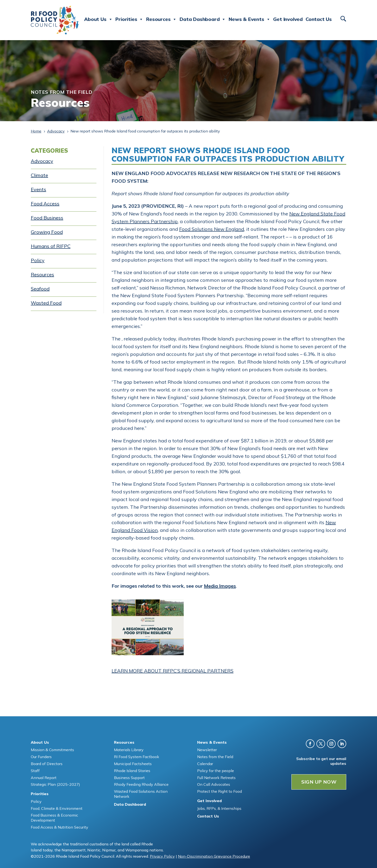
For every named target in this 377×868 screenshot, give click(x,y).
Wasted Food (46, 303)
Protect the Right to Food (220, 791)
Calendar (205, 764)
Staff (35, 771)
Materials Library (129, 750)
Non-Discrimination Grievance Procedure (214, 856)
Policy (38, 260)
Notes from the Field (215, 757)
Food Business (47, 218)
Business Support (129, 778)
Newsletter (207, 750)
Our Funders (41, 757)
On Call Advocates (214, 784)
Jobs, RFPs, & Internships (219, 808)
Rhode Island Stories (132, 771)
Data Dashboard (203, 19)
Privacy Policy (162, 856)
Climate (39, 175)
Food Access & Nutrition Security (60, 827)
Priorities (129, 19)
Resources (161, 19)
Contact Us (319, 19)
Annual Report (44, 778)
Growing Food (47, 232)
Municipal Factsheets (133, 764)
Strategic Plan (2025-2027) (55, 784)
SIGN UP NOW (319, 782)
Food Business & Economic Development (54, 818)
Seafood (40, 289)
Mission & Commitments (52, 750)
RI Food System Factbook (137, 757)
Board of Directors (47, 764)
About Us (98, 19)
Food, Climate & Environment (57, 808)
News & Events (249, 19)
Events (38, 189)
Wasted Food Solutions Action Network (141, 794)
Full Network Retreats (216, 778)
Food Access (45, 204)
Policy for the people (216, 771)
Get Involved (288, 19)
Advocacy (42, 161)
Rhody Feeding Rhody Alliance (141, 784)
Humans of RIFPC (51, 246)
